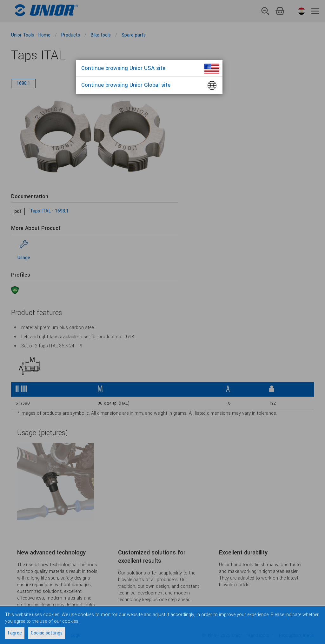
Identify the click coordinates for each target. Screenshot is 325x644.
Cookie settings (47, 633)
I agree (15, 633)
